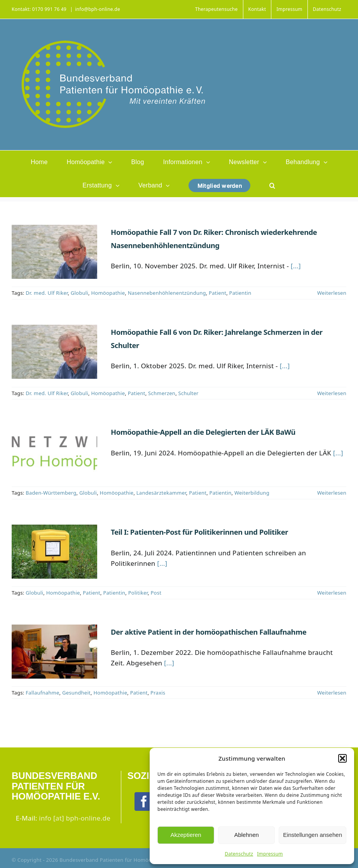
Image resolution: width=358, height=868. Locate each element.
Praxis (158, 693)
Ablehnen (246, 835)
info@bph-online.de (98, 9)
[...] (296, 266)
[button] (342, 758)
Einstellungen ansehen (313, 835)
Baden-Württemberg (51, 493)
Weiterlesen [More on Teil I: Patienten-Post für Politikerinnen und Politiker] (332, 593)
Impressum (270, 854)
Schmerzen (162, 393)
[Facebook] (144, 801)
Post (156, 593)
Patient (217, 293)
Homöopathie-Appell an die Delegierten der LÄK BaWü (203, 432)
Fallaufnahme (42, 693)
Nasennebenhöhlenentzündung (167, 293)
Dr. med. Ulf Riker (47, 293)
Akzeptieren (186, 835)
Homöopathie (108, 293)
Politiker (138, 593)
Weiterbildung (252, 493)
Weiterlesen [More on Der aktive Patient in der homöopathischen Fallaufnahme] (332, 693)
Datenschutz (239, 854)
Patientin (240, 293)
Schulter (189, 393)
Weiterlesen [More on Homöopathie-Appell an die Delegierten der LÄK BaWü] (332, 493)
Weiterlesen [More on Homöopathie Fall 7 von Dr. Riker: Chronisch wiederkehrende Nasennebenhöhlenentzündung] (332, 293)
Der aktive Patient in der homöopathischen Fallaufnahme (209, 632)
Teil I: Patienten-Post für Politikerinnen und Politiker (199, 532)
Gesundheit (76, 693)
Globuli (79, 293)
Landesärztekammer (161, 493)
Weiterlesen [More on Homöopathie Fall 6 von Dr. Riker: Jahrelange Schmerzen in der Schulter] (332, 393)
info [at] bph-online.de (75, 818)
